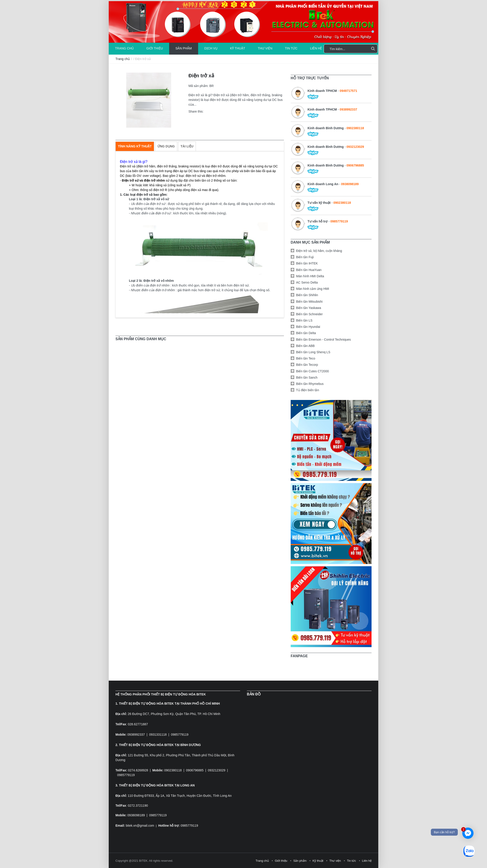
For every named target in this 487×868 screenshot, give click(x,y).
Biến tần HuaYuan (309, 270)
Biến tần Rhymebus (310, 384)
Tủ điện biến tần (308, 390)
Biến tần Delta (306, 333)
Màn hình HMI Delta (310, 276)
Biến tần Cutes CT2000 (312, 371)
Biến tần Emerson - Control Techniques (323, 340)
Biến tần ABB (305, 346)
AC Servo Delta (307, 282)
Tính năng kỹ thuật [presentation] (135, 146)
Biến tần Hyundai (308, 327)
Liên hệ (316, 48)
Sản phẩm (184, 48)
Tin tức (291, 48)
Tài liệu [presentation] (187, 146)
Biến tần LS (304, 320)
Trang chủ (124, 48)
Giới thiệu (155, 48)
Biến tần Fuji (305, 257)
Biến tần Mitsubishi (309, 302)
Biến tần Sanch (307, 377)
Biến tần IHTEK (307, 263)
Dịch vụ (211, 48)
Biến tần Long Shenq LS (313, 352)
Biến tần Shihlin (307, 295)
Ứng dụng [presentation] (166, 146)
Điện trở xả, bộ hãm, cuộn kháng (319, 251)
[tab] (135, 146)
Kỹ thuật (238, 48)
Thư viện (265, 48)
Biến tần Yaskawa (309, 308)
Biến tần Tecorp (307, 365)
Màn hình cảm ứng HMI (313, 289)
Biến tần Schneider (309, 314)
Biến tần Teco (306, 358)
